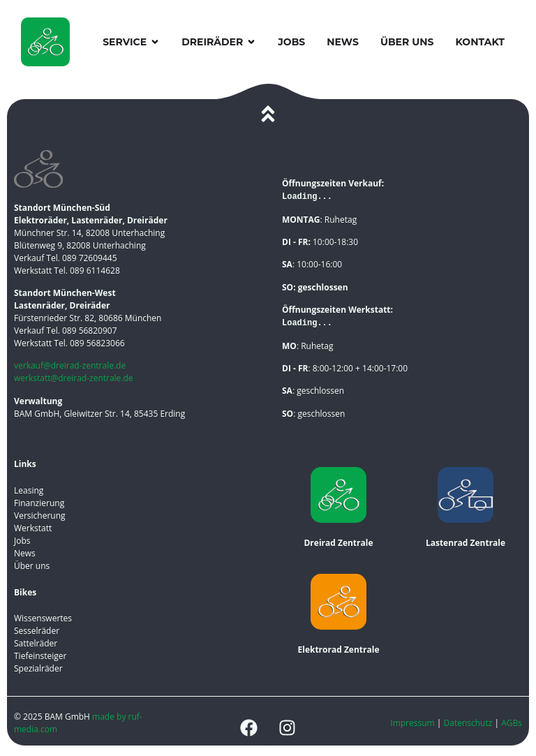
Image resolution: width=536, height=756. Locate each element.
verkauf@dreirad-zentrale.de (70, 365)
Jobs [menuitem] (291, 42)
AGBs (512, 723)
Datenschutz (469, 723)
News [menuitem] (343, 42)
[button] (155, 42)
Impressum (412, 723)
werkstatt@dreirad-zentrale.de (74, 378)
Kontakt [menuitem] (480, 42)
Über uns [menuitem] (407, 42)
